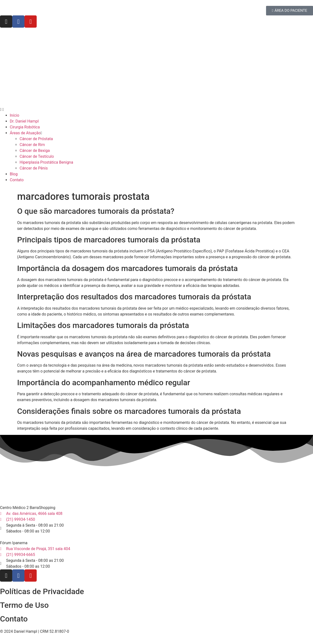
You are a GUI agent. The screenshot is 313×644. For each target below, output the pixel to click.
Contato (14, 619)
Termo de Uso (24, 605)
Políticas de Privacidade (42, 591)
